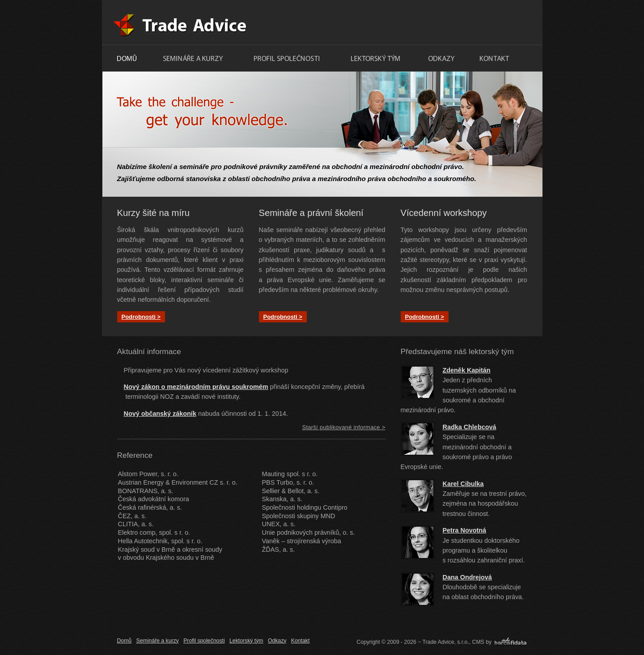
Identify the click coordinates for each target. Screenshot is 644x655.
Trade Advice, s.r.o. (278, 22)
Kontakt (301, 641)
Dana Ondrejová (467, 577)
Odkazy (277, 641)
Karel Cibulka (463, 484)
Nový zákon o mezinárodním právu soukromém (196, 387)
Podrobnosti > (141, 317)
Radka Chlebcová (470, 427)
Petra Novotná (465, 530)
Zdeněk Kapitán (467, 370)
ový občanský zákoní (161, 414)
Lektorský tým (246, 641)
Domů (125, 641)
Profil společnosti (204, 641)
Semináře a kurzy (158, 641)
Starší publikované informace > (344, 427)
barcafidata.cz (510, 642)
